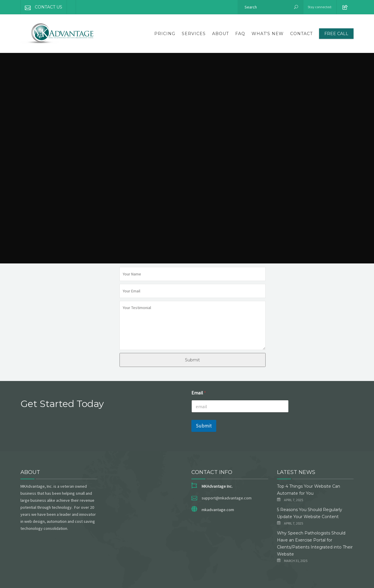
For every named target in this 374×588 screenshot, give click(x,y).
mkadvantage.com (218, 510)
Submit (192, 360)
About (220, 34)
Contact (301, 34)
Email (199, 393)
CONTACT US (41, 7)
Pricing (165, 34)
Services (194, 34)
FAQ (240, 34)
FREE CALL (336, 34)
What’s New (268, 34)
